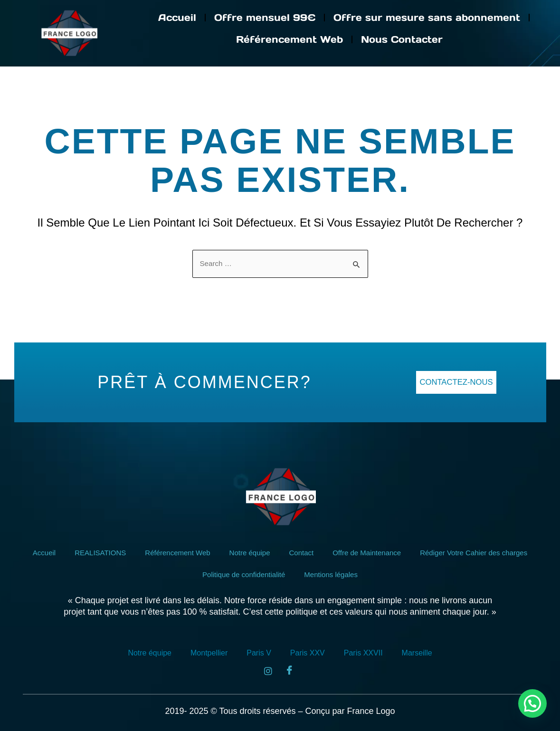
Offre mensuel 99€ (265, 18)
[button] (532, 703)
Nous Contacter (402, 39)
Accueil (177, 18)
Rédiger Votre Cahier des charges (483, 553)
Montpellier (209, 653)
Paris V (259, 653)
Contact (301, 553)
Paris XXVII (363, 653)
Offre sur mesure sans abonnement (427, 18)
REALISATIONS (91, 553)
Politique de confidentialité (242, 574)
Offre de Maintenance (370, 553)
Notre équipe (247, 553)
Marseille (417, 653)
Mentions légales (333, 574)
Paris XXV (308, 653)
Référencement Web (289, 39)
